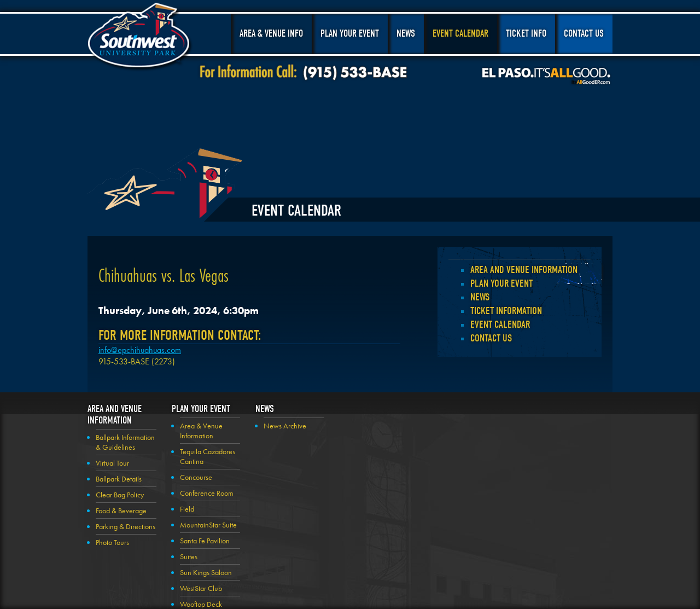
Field (187, 509)
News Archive (285, 426)
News (406, 34)
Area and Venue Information (524, 270)
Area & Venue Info (271, 34)
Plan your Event (501, 283)
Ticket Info (526, 34)
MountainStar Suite (208, 525)
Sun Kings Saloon (206, 572)
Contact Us (584, 34)
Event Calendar (460, 34)
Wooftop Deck (201, 604)
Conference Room (207, 493)
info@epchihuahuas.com (140, 350)
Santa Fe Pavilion (205, 541)
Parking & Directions (126, 526)
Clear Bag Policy (120, 495)
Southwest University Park (140, 37)
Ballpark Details (119, 479)
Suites (189, 556)
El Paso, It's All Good (546, 76)
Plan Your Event (350, 34)
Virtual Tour (112, 463)
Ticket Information (506, 311)
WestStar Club (201, 588)
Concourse (196, 477)
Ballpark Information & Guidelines (125, 442)
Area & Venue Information (201, 431)
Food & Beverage (121, 511)
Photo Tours (112, 542)
